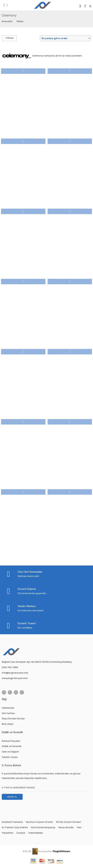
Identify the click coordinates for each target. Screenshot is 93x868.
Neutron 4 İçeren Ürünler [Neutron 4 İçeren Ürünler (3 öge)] (39, 822)
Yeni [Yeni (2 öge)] (79, 827)
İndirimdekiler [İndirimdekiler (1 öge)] (36, 833)
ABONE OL (12, 797)
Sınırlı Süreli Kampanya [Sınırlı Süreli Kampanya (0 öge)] (43, 827)
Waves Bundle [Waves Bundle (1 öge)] (66, 827)
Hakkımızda (8, 708)
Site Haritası (8, 713)
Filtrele (9, 38)
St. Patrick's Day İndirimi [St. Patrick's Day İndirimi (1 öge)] (15, 827)
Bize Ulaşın (8, 724)
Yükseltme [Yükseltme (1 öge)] (7, 833)
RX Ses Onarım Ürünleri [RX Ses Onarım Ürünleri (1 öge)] (69, 822)
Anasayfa (7, 21)
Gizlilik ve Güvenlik (12, 746)
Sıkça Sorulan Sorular (13, 719)
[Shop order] (65, 38)
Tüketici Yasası (10, 757)
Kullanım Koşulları (11, 741)
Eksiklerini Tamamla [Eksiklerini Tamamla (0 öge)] (12, 822)
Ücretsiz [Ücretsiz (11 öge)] (21, 833)
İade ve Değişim (10, 752)
